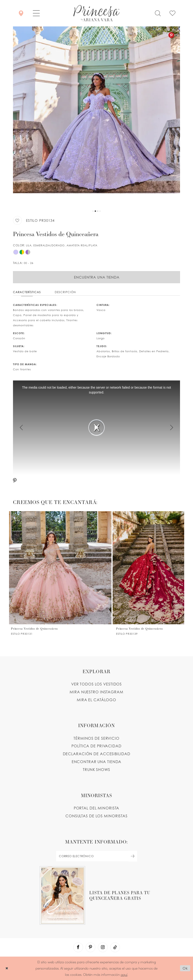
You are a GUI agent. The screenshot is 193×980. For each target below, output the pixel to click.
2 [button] (95, 211)
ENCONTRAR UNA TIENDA (97, 762)
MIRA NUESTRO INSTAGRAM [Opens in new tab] (96, 692)
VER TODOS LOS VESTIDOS (97, 684)
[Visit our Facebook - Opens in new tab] (78, 947)
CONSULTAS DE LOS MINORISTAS (96, 816)
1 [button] (93, 211)
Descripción (65, 292)
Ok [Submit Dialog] (185, 968)
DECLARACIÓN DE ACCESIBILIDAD (97, 754)
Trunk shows (96, 770)
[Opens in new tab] (96, 895)
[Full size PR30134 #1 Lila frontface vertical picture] (96, 117)
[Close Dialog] (7, 968)
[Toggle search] (158, 13)
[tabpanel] (96, 117)
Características (27, 292)
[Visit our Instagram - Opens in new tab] (103, 947)
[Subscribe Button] (133, 856)
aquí (124, 974)
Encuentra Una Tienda (97, 277)
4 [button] (100, 211)
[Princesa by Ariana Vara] (96, 13)
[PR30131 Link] (61, 573)
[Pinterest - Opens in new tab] (171, 35)
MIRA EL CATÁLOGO (96, 700)
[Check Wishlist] (172, 13)
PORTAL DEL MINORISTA (97, 808)
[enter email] (96, 856)
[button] (36, 13)
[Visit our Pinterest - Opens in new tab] (90, 947)
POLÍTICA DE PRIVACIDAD (96, 746)
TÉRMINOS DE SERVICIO (96, 738)
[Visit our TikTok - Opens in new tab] (115, 947)
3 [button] (98, 211)
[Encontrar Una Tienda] (21, 13)
